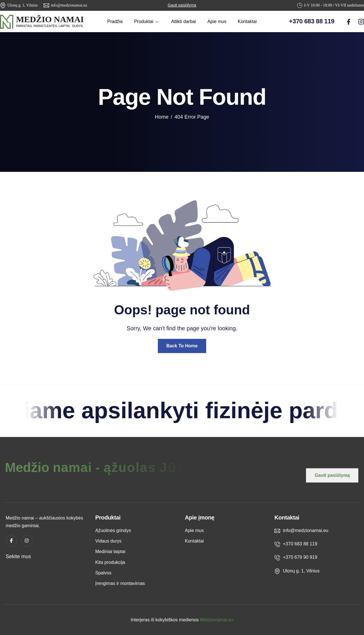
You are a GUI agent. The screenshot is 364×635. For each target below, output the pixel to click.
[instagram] (361, 20)
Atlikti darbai (184, 21)
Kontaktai (247, 21)
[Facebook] (349, 20)
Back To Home (182, 346)
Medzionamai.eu (217, 620)
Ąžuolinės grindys (113, 530)
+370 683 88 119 (312, 21)
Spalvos (103, 573)
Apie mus (217, 21)
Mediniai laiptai (110, 551)
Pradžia (115, 21)
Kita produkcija (110, 562)
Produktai (147, 21)
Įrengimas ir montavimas (120, 583)
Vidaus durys (108, 541)
